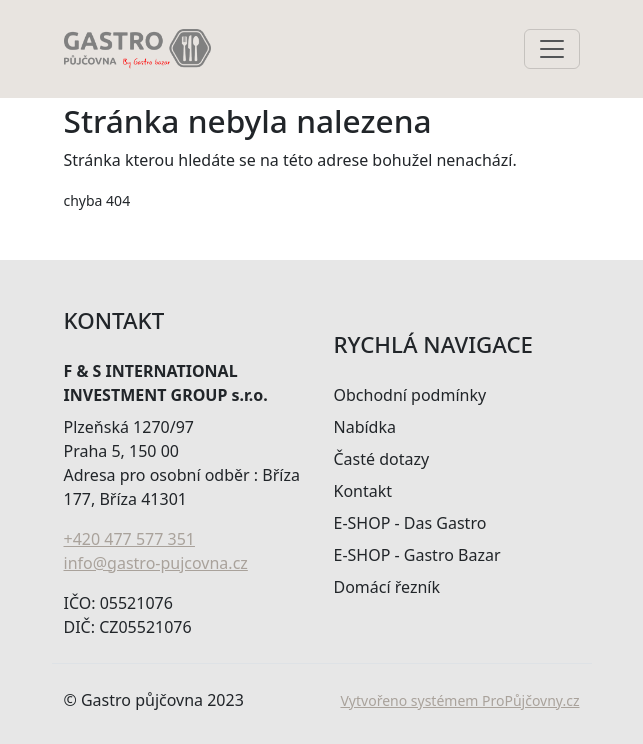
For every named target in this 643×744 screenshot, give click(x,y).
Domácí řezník (387, 587)
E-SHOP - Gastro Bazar (417, 555)
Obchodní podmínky (410, 395)
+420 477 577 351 (129, 539)
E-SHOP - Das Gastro (410, 523)
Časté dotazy (382, 459)
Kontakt (363, 491)
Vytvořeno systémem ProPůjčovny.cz (459, 700)
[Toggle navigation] (552, 49)
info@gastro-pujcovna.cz (156, 563)
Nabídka (365, 427)
